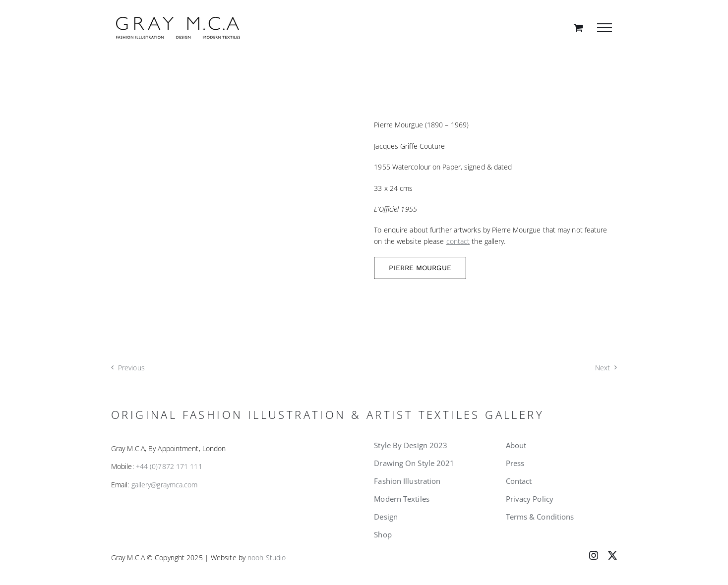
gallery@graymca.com (165, 485)
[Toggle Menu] (605, 28)
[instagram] (594, 555)
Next (603, 368)
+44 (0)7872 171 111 (169, 466)
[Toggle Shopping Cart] (578, 28)
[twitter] (612, 555)
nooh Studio (267, 557)
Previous (131, 368)
